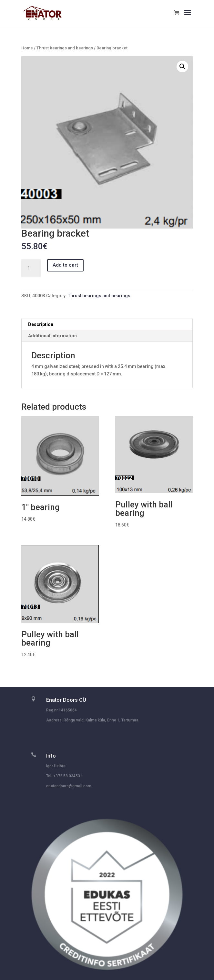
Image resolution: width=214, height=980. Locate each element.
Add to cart (65, 265)
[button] (182, 66)
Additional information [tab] (52, 336)
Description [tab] (41, 324)
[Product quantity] (31, 268)
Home (27, 48)
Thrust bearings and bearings (65, 48)
